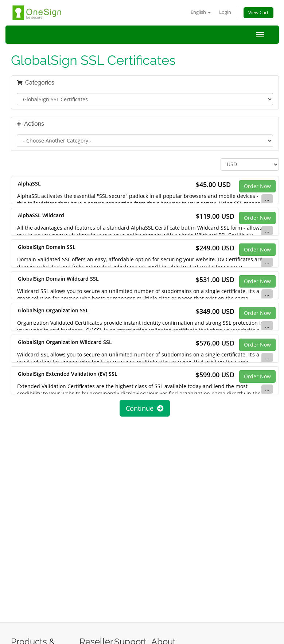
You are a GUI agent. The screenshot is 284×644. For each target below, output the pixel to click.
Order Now (257, 186)
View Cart (258, 13)
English (201, 12)
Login (225, 12)
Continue (145, 408)
